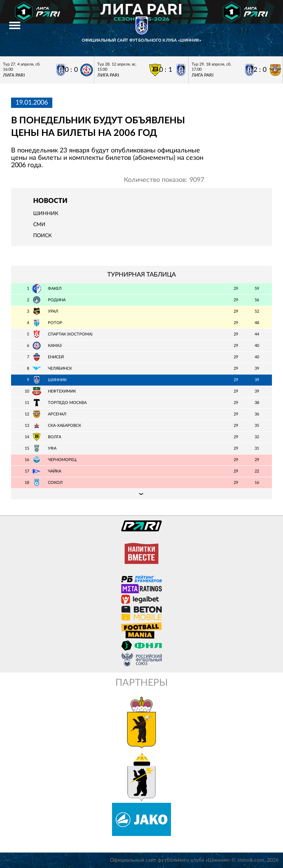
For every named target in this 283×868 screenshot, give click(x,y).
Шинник (46, 214)
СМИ (39, 225)
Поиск (42, 236)
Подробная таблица (141, 494)
